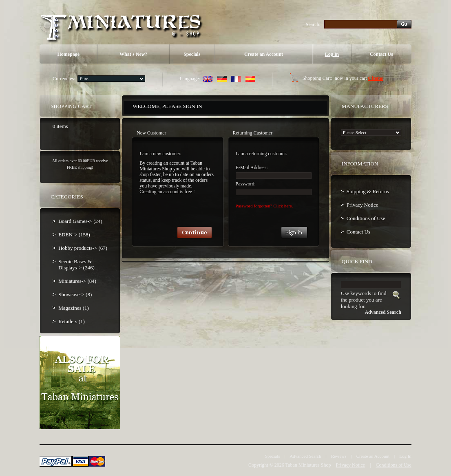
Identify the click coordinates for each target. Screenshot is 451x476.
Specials (192, 54)
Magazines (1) (74, 308)
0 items (376, 78)
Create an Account (264, 54)
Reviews (339, 456)
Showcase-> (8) (75, 294)
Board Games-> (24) (80, 221)
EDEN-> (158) (74, 235)
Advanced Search (305, 456)
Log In (332, 54)
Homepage (68, 54)
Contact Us (381, 54)
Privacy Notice (363, 205)
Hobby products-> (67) (83, 248)
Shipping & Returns (368, 191)
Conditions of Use (366, 218)
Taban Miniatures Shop (308, 465)
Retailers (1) (72, 321)
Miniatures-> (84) (77, 281)
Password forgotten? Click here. (264, 206)
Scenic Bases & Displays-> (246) (76, 264)
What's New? (133, 54)
